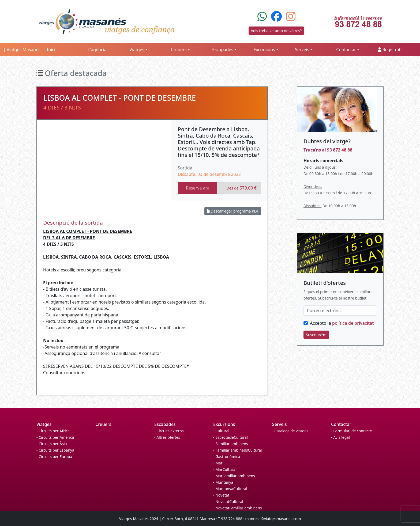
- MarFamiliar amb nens (234, 476)
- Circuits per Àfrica (53, 431)
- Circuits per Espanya (55, 450)
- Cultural (221, 431)
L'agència (97, 50)
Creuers (103, 424)
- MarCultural (225, 469)
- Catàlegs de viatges (290, 431)
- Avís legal (340, 437)
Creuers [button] (179, 50)
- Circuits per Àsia (52, 444)
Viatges (44, 424)
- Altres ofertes (167, 437)
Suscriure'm (316, 335)
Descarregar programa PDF (233, 211)
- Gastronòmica (227, 457)
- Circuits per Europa (54, 457)
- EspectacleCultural (230, 437)
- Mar (218, 463)
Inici (51, 50)
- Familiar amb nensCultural (237, 450)
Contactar (341, 424)
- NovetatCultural (228, 502)
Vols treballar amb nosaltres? (276, 31)
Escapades (165, 424)
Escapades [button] (223, 50)
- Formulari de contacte (351, 431)
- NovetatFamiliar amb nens (237, 508)
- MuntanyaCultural (230, 489)
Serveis (279, 424)
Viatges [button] (137, 50)
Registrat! (390, 50)
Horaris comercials (323, 161)
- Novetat (221, 495)
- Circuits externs (169, 431)
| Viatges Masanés (22, 50)
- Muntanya (223, 482)
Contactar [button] (346, 50)
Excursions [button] (264, 50)
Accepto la (342, 323)
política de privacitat (353, 323)
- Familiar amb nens (231, 444)
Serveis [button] (302, 50)
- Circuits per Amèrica (55, 437)
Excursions (224, 424)
